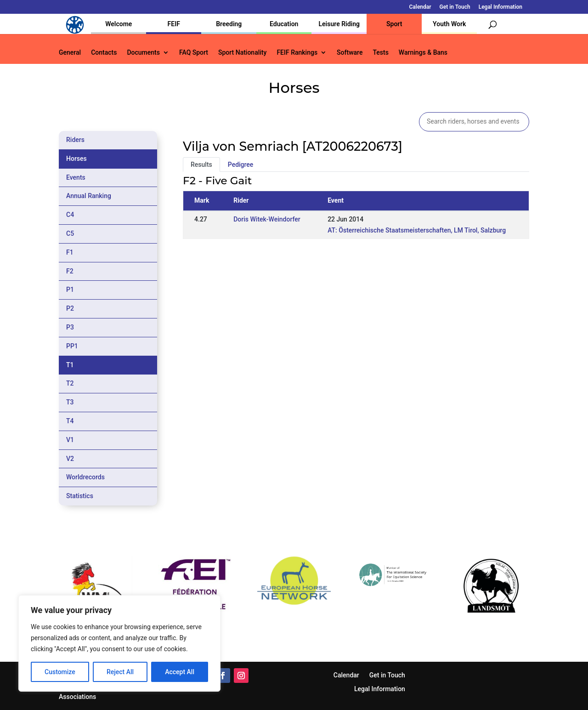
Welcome (119, 24)
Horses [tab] (76, 159)
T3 (70, 402)
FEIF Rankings (297, 53)
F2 (70, 271)
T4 (70, 421)
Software (350, 53)
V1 (70, 440)
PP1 (72, 346)
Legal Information (500, 7)
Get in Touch (455, 7)
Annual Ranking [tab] (89, 196)
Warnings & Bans (423, 53)
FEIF (174, 24)
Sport (394, 24)
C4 (70, 215)
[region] (119, 643)
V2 (70, 459)
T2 (70, 383)
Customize (60, 672)
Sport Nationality (242, 53)
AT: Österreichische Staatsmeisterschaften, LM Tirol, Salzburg (417, 230)
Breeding (229, 24)
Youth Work (449, 24)
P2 (70, 308)
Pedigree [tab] (241, 165)
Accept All (180, 672)
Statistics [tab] (80, 496)
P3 (70, 327)
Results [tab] (201, 165)
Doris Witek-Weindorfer (267, 219)
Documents (143, 53)
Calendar (420, 7)
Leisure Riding (339, 24)
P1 (70, 290)
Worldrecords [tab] (85, 477)
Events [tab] (76, 177)
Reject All (120, 672)
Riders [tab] (75, 140)
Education (284, 24)
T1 (70, 365)
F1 (70, 252)
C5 (70, 233)
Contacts (104, 53)
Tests (380, 53)
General (70, 53)
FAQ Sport (194, 53)
